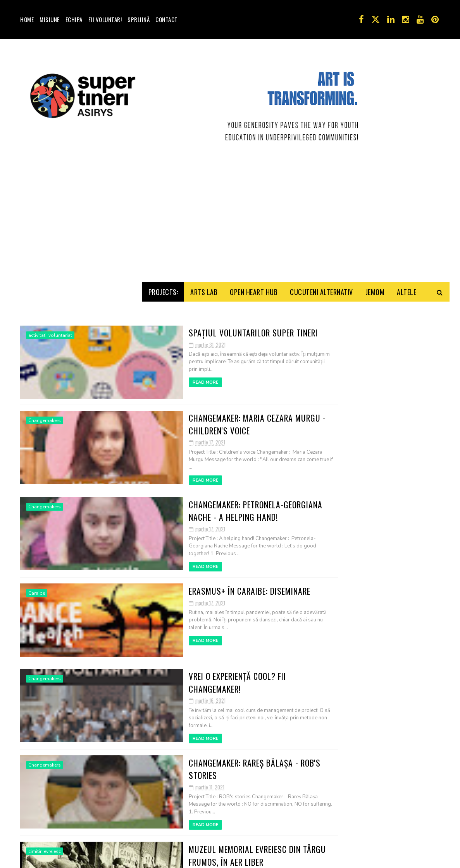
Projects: (163, 372)
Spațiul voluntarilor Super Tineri (199, 417)
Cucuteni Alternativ (321, 372)
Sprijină (139, 19)
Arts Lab (204, 372)
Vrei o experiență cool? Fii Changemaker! (212, 751)
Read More (149, 459)
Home (27, 19)
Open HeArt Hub (254, 372)
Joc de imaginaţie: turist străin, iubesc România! (394, 638)
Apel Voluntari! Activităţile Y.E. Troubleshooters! (398, 673)
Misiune (50, 19)
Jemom (375, 372)
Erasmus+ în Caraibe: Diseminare (196, 668)
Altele (407, 372)
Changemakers (45, 504)
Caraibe (37, 671)
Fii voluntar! (105, 19)
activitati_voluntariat (50, 420)
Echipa (74, 19)
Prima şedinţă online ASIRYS (397, 598)
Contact (167, 19)
